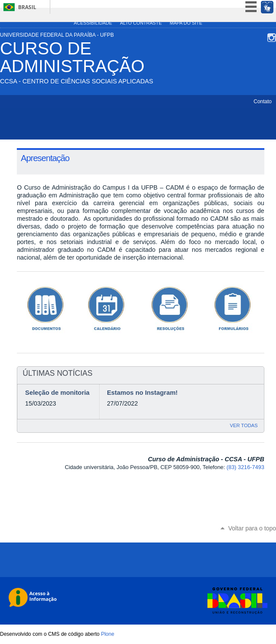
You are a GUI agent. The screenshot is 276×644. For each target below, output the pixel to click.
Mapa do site (186, 23)
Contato (263, 102)
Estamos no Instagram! (142, 393)
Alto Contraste (141, 23)
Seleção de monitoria (57, 393)
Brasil (27, 7)
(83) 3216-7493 (245, 467)
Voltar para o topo (252, 528)
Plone (108, 634)
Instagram (272, 38)
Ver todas (244, 425)
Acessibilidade (93, 23)
